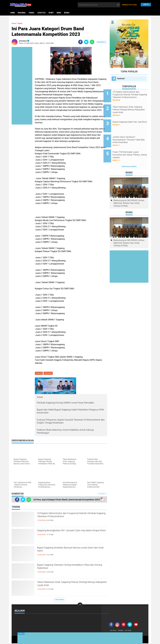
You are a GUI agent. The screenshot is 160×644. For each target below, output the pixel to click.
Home (13, 13)
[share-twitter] (86, 42)
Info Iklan (131, 631)
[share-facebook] (80, 42)
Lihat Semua (59, 600)
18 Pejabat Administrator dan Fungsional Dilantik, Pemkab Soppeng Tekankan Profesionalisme (67, 519)
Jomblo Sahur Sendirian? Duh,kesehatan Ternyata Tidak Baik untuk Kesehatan (133, 134)
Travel (32, 13)
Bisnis (67, 13)
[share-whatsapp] (92, 42)
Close (21, 634)
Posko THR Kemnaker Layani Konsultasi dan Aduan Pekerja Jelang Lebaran (132, 147)
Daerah (22, 23)
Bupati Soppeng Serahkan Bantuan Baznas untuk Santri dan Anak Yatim (68, 551)
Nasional (22, 13)
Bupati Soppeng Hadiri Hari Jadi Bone (131, 119)
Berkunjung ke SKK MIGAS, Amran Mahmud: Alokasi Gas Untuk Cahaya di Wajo (129, 193)
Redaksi (122, 631)
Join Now (113, 631)
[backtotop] (80, 605)
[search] (99, 5)
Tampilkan (102, 494)
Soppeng (49, 373)
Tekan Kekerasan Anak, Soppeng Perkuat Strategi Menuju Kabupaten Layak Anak (67, 585)
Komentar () (101, 42)
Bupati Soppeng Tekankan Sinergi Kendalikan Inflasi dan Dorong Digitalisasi (70, 568)
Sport (51, 13)
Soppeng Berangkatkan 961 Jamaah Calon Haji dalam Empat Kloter (71, 534)
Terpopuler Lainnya (129, 157)
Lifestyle (41, 13)
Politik (41, 621)
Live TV (145, 5)
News (59, 13)
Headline (42, 618)
